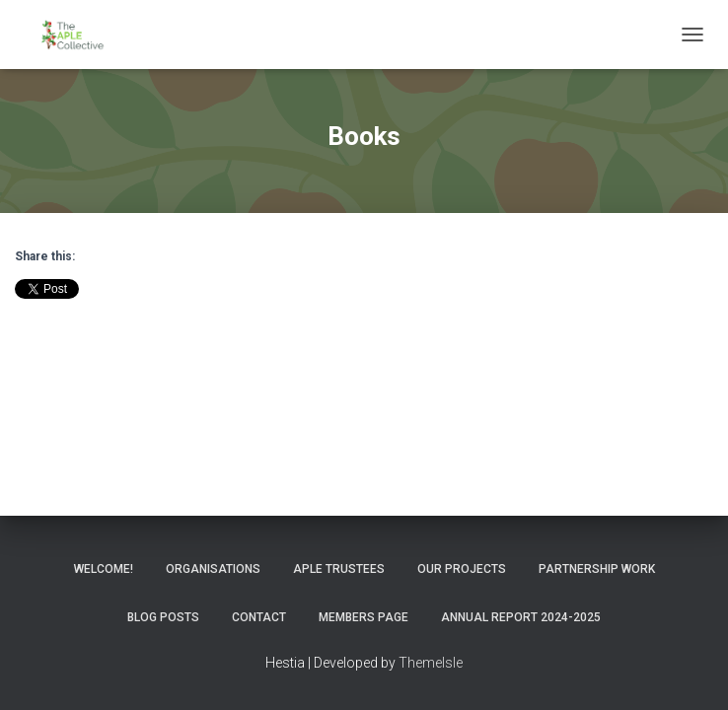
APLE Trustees (339, 569)
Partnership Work (597, 569)
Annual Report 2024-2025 (521, 617)
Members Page (364, 617)
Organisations (213, 569)
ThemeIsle (431, 663)
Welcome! (104, 569)
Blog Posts (163, 617)
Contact (259, 617)
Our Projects (462, 569)
